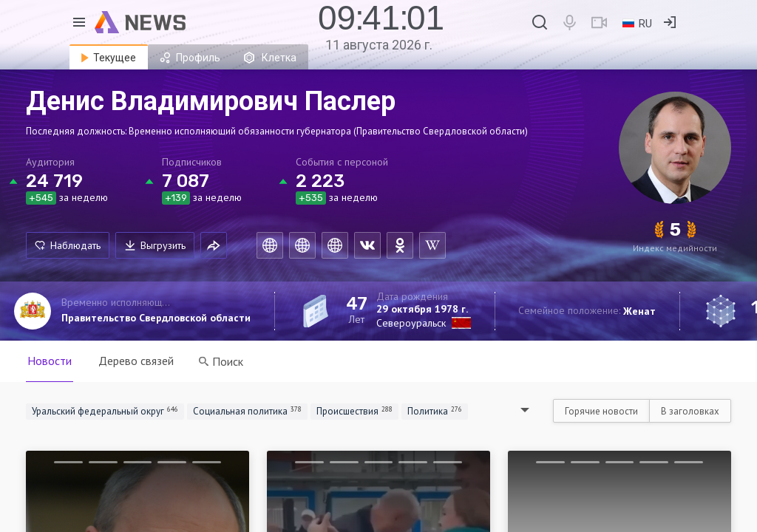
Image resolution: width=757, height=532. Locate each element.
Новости (50, 361)
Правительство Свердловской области (156, 318)
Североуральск (411, 323)
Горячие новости (601, 411)
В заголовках (690, 411)
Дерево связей (136, 361)
